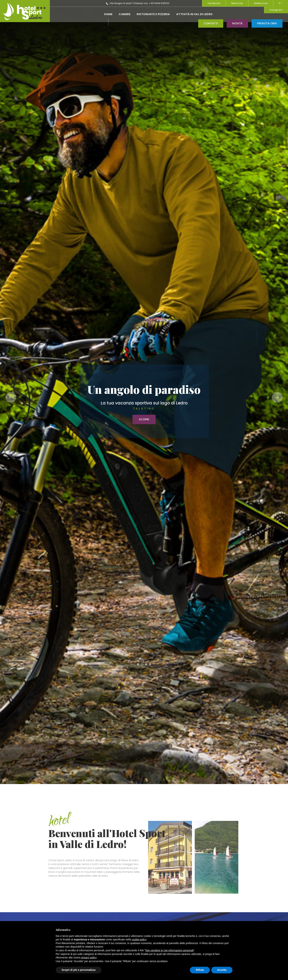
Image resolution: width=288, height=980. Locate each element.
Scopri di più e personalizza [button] (79, 970)
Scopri (144, 419)
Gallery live (261, 3)
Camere (78, 14)
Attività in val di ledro (148, 14)
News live (237, 3)
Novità (237, 14)
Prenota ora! (267, 14)
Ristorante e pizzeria (106, 14)
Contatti (211, 14)
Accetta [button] (222, 970)
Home (61, 14)
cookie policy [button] (139, 939)
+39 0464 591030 (112, 3)
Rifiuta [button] (200, 970)
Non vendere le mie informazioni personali (169, 950)
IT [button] (281, 3)
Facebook (214, 3)
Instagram (190, 3)
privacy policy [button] (89, 958)
